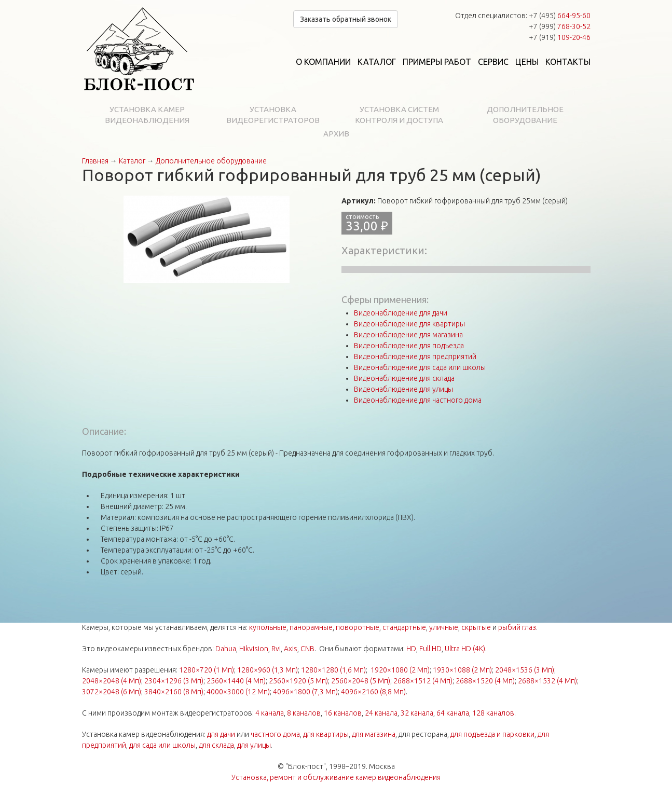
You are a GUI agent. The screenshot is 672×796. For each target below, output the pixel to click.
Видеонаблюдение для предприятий (415, 356)
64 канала (453, 713)
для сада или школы (162, 745)
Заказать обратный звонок (346, 19)
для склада (216, 745)
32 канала (417, 713)
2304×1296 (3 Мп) (174, 681)
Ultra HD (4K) (465, 649)
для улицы (254, 745)
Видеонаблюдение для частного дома (418, 400)
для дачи (221, 734)
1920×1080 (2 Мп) (400, 670)
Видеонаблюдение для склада (404, 378)
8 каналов (304, 713)
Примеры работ (437, 62)
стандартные (404, 627)
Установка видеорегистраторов (273, 115)
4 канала (270, 713)
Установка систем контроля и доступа (399, 115)
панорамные (311, 627)
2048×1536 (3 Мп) (525, 670)
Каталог (377, 62)
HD (411, 649)
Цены (527, 62)
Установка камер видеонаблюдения (147, 115)
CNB (307, 649)
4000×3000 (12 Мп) (238, 692)
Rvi (276, 649)
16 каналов (343, 713)
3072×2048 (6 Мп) (112, 692)
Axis (291, 649)
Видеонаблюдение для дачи (401, 313)
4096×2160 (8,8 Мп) (373, 692)
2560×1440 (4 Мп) (236, 681)
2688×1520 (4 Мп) (485, 681)
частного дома (275, 734)
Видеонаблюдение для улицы (403, 389)
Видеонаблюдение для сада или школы (420, 367)
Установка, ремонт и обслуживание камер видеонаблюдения (336, 777)
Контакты (568, 62)
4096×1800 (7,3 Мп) (305, 692)
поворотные (358, 627)
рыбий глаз (517, 627)
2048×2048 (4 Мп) (112, 681)
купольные (268, 627)
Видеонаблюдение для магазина (408, 335)
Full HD (430, 649)
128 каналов (493, 713)
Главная (95, 161)
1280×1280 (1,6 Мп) (333, 670)
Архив (336, 134)
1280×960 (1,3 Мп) (268, 670)
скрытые (476, 627)
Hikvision (254, 649)
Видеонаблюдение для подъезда (409, 346)
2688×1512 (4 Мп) (423, 681)
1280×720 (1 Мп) (207, 670)
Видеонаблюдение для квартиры (409, 324)
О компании (323, 62)
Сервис (493, 62)
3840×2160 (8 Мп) (174, 692)
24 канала (381, 713)
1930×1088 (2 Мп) (462, 670)
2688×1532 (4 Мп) (547, 681)
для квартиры (326, 734)
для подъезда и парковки (492, 734)
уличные (444, 627)
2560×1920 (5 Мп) (298, 681)
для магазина (374, 734)
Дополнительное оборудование (525, 115)
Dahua (226, 649)
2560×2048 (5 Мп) (361, 681)
